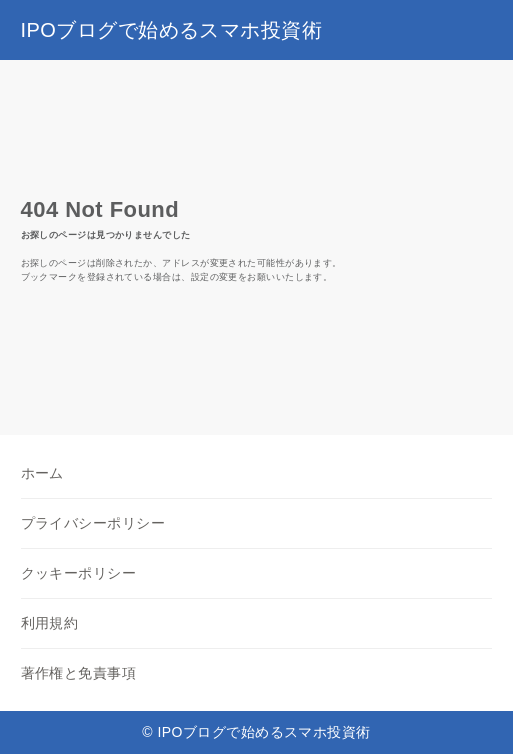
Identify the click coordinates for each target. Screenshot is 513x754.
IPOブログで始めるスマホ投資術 (172, 30)
